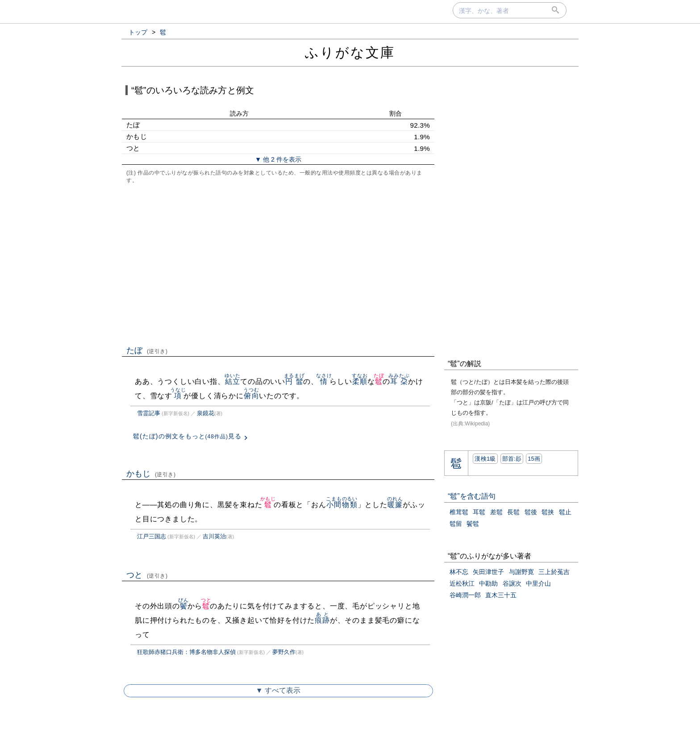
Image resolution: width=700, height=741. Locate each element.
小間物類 (342, 505)
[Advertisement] (278, 264)
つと (147, 575)
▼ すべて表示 (278, 690)
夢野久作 (284, 652)
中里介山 (538, 583)
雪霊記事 (149, 413)
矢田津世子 (488, 572)
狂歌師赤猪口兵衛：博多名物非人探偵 (186, 652)
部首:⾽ (512, 459)
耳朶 (399, 381)
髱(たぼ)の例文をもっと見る (187, 436)
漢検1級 (485, 459)
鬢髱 (473, 524)
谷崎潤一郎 (465, 595)
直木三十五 (501, 595)
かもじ (151, 474)
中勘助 (488, 583)
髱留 (456, 524)
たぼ (147, 350)
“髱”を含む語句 (472, 496)
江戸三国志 (152, 536)
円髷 (294, 381)
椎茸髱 (459, 512)
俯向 (251, 396)
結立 (232, 381)
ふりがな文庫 (350, 52)
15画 (534, 459)
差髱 (496, 512)
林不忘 (459, 572)
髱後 (531, 512)
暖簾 (395, 505)
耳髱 (479, 512)
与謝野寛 (521, 572)
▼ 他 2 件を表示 (278, 159)
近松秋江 (462, 583)
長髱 (513, 512)
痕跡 (322, 620)
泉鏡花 (206, 413)
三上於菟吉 (554, 572)
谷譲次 (512, 583)
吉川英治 (214, 536)
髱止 (565, 512)
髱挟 (548, 512)
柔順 (360, 381)
